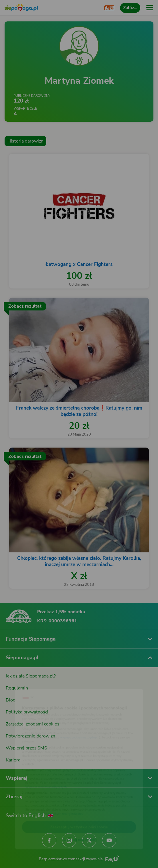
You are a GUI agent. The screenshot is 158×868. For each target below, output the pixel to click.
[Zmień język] (16, 680)
